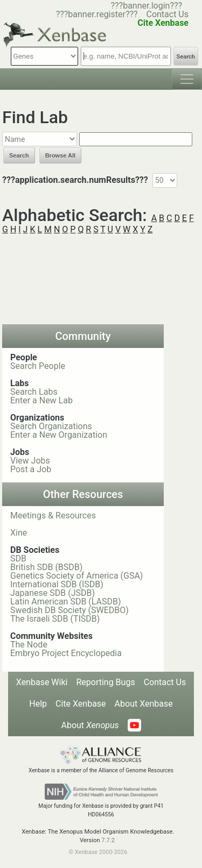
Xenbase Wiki (42, 682)
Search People (38, 366)
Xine (19, 533)
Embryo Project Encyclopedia (66, 653)
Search (186, 57)
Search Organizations (51, 426)
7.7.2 (108, 840)
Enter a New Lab (41, 400)
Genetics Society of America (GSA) (76, 576)
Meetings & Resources (53, 515)
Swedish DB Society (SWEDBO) (69, 610)
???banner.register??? (97, 14)
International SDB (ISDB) (57, 584)
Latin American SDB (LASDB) (66, 602)
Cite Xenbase (81, 704)
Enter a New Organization (59, 435)
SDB (18, 558)
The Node (29, 645)
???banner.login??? (146, 6)
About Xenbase (144, 704)
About (90, 725)
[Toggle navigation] (187, 79)
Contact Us (167, 14)
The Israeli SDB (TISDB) (55, 619)
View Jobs (30, 461)
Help (38, 704)
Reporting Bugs (105, 682)
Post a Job (31, 469)
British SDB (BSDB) (46, 567)
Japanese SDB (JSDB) (53, 593)
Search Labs (34, 392)
